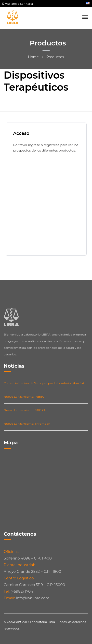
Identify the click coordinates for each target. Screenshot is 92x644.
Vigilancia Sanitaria (18, 4)
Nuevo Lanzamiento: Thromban (27, 424)
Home (33, 57)
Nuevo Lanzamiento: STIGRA (25, 410)
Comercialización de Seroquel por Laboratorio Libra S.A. (44, 383)
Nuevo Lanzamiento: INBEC (24, 397)
